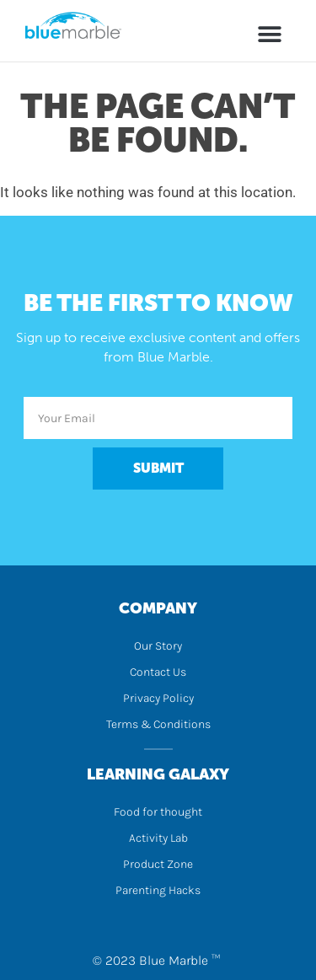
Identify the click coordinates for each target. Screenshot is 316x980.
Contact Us (158, 672)
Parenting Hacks (158, 890)
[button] (270, 34)
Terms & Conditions (158, 724)
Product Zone (158, 864)
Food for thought (158, 812)
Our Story (158, 646)
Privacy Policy (158, 698)
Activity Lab (158, 838)
